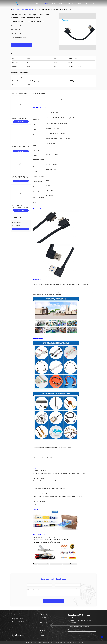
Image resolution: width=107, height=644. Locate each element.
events (79, 4)
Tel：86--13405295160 (18, 619)
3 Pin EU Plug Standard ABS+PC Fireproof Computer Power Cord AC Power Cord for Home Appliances (20, 178)
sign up (92, 630)
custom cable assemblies (56, 564)
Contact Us (70, 4)
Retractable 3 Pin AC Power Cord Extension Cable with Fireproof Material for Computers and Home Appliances (21, 207)
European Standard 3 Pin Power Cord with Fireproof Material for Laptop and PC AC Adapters (20, 148)
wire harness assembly (43, 564)
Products (45, 4)
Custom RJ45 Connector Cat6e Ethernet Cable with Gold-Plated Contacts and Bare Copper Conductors (21, 119)
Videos (53, 4)
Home (37, 4)
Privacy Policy (27, 643)
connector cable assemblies (70, 564)
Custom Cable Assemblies (27, 9)
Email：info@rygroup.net (18, 621)
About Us (61, 4)
